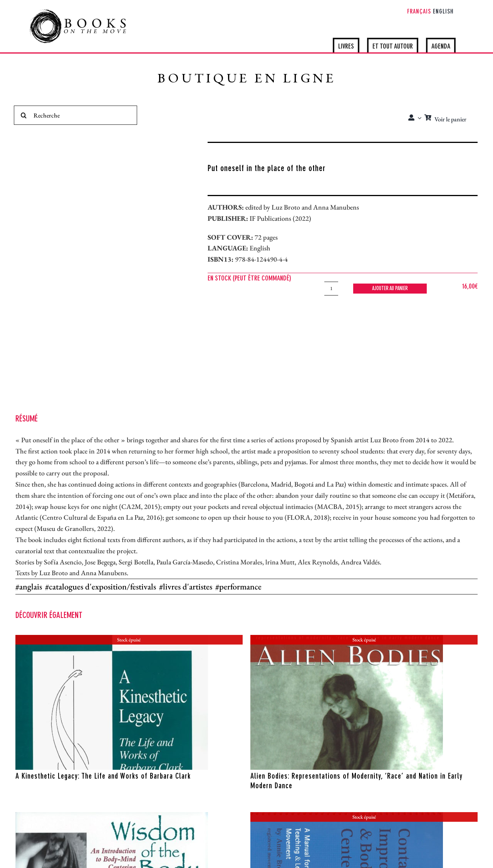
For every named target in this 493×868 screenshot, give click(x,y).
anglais (31, 587)
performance (240, 587)
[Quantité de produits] (331, 289)
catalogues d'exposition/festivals (102, 587)
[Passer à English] (443, 12)
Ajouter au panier (390, 289)
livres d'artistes (188, 587)
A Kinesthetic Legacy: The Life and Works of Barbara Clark (103, 777)
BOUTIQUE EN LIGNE (247, 80)
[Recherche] (75, 115)
